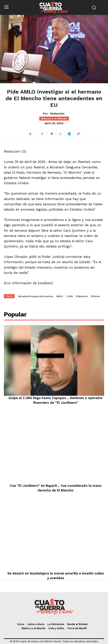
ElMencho (82, 296)
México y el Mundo (54, 119)
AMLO (60, 296)
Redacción (57, 113)
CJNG (70, 296)
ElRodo (96, 296)
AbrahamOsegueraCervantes (36, 296)
